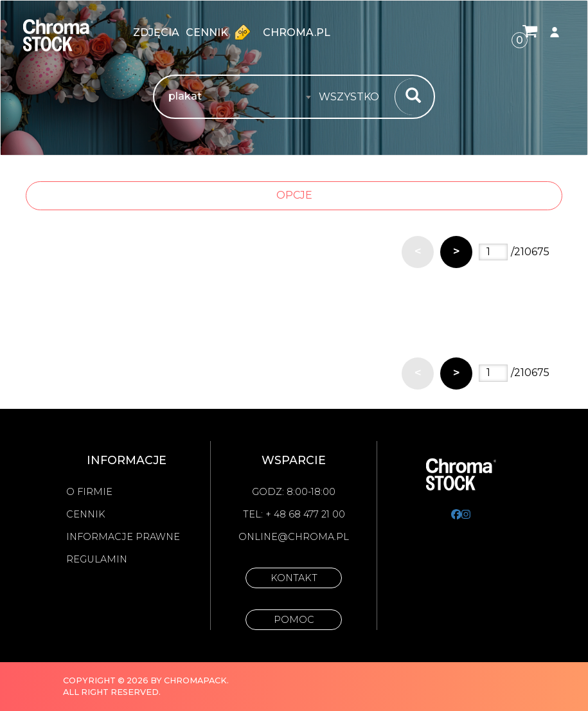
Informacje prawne (123, 537)
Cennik (221, 32)
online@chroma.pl (294, 537)
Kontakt (294, 578)
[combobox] (353, 97)
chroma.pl (297, 32)
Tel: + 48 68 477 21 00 (294, 514)
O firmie (89, 492)
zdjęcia (156, 32)
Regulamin (97, 559)
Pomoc (294, 620)
